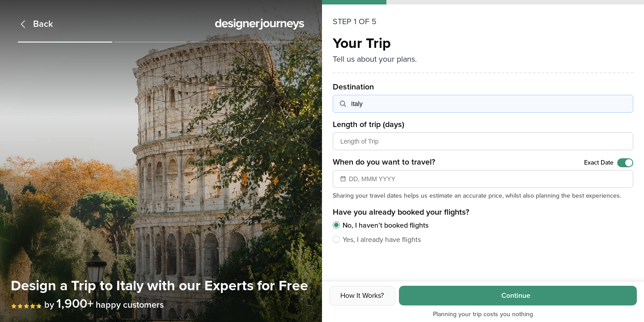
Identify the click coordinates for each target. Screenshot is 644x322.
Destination (353, 87)
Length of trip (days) (369, 124)
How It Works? (362, 296)
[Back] (36, 24)
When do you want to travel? (384, 162)
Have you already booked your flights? (401, 212)
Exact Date (599, 163)
